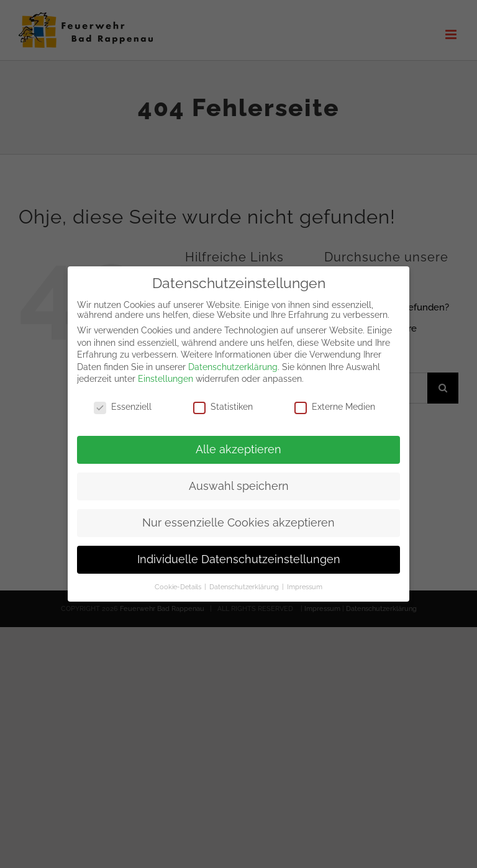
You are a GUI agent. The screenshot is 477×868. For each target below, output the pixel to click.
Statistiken (223, 401)
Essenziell (123, 401)
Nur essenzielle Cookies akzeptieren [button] (238, 517)
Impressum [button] (305, 581)
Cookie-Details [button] (179, 581)
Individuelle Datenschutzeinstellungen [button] (239, 554)
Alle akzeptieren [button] (238, 444)
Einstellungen (166, 373)
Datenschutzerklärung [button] (245, 581)
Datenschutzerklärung (233, 361)
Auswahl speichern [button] (239, 481)
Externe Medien (335, 401)
